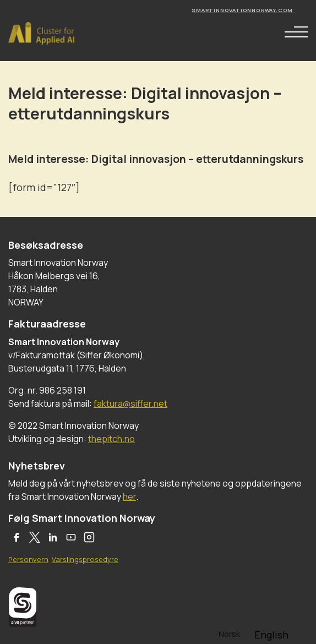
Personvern (28, 559)
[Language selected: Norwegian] (254, 633)
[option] (271, 635)
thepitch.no (111, 439)
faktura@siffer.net (130, 403)
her (129, 496)
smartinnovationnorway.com (243, 10)
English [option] (271, 635)
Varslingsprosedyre (85, 559)
